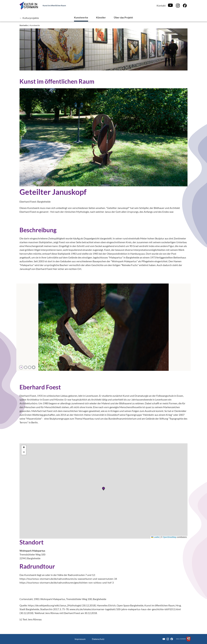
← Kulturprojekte (29, 18)
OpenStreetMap (170, 537)
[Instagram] (178, 6)
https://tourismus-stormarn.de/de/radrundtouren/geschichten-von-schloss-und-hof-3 (67, 582)
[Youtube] (170, 5)
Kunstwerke (81, 17)
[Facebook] (185, 6)
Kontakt (161, 5)
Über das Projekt (123, 17)
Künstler (101, 17)
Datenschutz (98, 639)
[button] (26, 367)
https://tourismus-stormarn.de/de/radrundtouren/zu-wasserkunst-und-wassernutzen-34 (68, 579)
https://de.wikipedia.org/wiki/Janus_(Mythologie (54, 605)
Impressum (80, 639)
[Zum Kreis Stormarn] (183, 639)
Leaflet (155, 537)
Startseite (24, 25)
